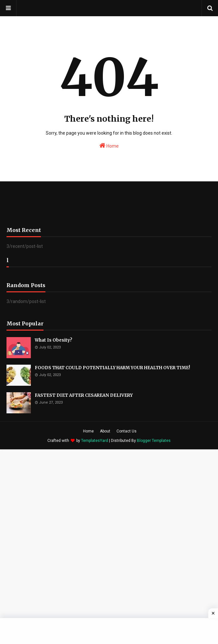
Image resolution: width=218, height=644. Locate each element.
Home (109, 145)
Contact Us (127, 431)
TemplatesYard (95, 441)
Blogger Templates (154, 441)
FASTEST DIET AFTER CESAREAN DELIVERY (84, 395)
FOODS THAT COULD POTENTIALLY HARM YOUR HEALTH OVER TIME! (112, 368)
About (105, 431)
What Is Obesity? (54, 340)
